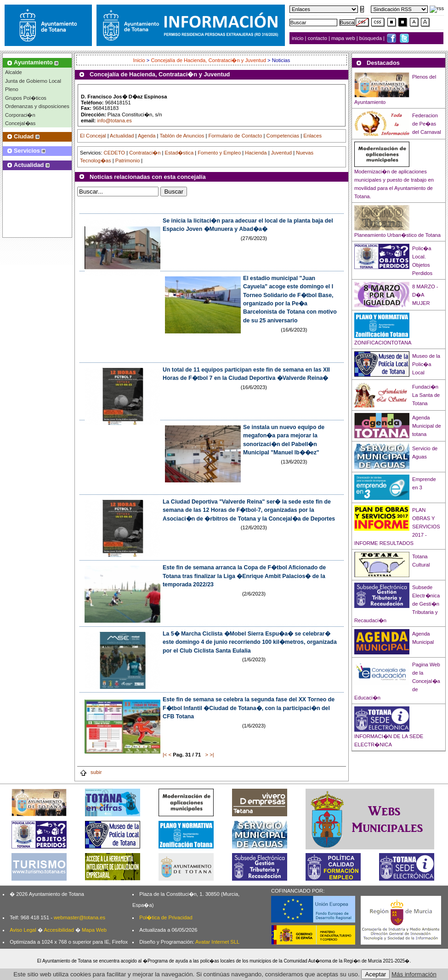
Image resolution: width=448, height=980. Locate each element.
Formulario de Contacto (235, 136)
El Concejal (93, 136)
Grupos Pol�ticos (26, 98)
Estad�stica (179, 153)
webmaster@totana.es (79, 917)
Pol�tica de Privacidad (166, 917)
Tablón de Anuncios (182, 136)
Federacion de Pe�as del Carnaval (427, 124)
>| (212, 755)
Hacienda (256, 153)
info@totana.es (114, 120)
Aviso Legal (23, 930)
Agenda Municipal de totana (427, 426)
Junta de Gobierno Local (33, 81)
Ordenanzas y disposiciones (37, 106)
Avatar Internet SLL (217, 942)
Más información (414, 974)
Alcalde (14, 72)
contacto (318, 38)
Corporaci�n (20, 115)
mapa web (344, 38)
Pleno (12, 89)
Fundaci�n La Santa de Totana (426, 395)
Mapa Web (94, 930)
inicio (298, 38)
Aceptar (375, 974)
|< (165, 755)
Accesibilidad (59, 930)
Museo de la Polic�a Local (426, 364)
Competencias (283, 136)
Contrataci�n (145, 153)
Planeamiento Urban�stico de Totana (397, 235)
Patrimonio (128, 160)
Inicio (140, 60)
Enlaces (312, 136)
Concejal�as (20, 123)
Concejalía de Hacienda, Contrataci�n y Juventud (208, 60)
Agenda (147, 136)
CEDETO (114, 153)
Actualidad (122, 136)
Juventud (281, 153)
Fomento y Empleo (219, 153)
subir (91, 772)
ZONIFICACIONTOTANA (383, 343)
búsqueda (371, 38)
